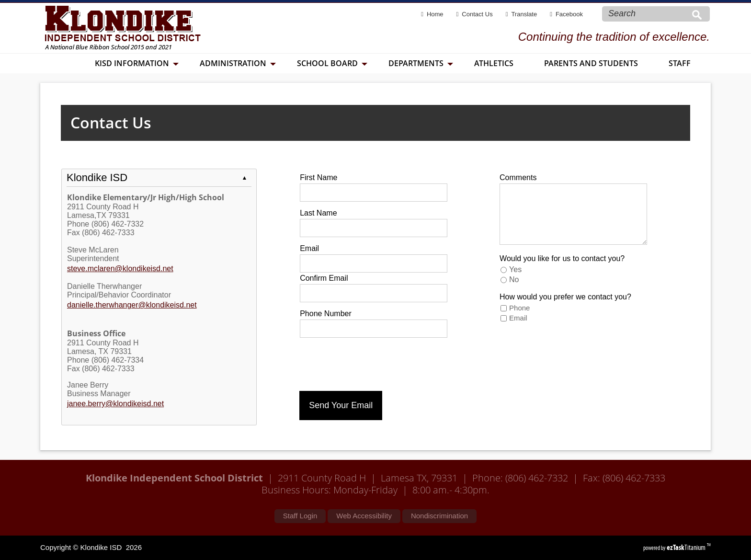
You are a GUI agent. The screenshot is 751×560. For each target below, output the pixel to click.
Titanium (687, 547)
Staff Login (300, 516)
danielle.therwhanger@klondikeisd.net (132, 305)
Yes (515, 269)
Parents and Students (591, 63)
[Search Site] (647, 13)
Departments (421, 63)
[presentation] (372, 363)
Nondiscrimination (439, 516)
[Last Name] (374, 228)
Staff (680, 63)
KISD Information (137, 63)
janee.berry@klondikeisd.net (115, 404)
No (514, 280)
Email (518, 318)
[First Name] (374, 193)
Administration (238, 63)
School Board (332, 63)
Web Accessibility (364, 516)
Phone (519, 308)
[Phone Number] (374, 329)
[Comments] (573, 214)
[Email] (374, 263)
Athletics (494, 63)
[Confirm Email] (374, 293)
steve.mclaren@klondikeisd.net (120, 269)
